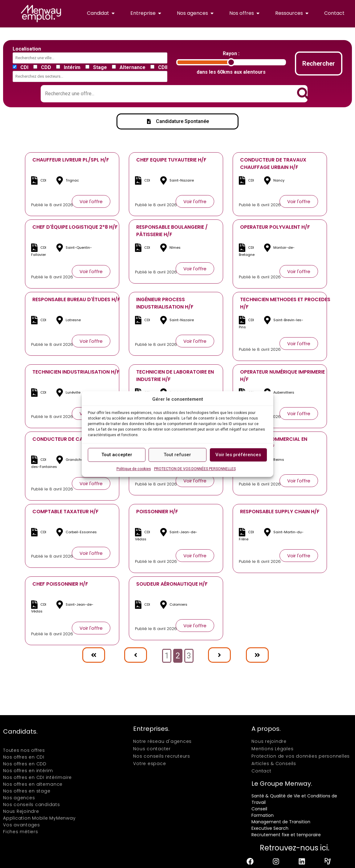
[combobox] (91, 58)
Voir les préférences (238, 455)
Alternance (133, 68)
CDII (163, 68)
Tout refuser (177, 455)
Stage (100, 68)
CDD (46, 68)
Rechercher (319, 63)
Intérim (72, 68)
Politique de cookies (134, 469)
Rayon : (231, 54)
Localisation (27, 49)
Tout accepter (117, 455)
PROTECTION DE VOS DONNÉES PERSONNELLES (195, 469)
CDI (24, 68)
